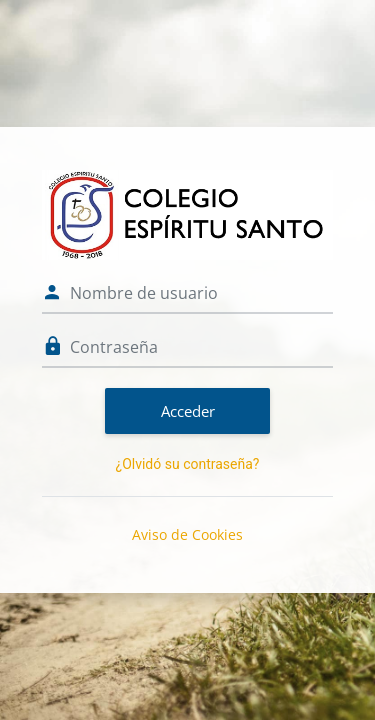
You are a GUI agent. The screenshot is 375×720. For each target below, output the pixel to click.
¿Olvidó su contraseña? (188, 464)
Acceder (188, 411)
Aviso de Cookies (187, 534)
